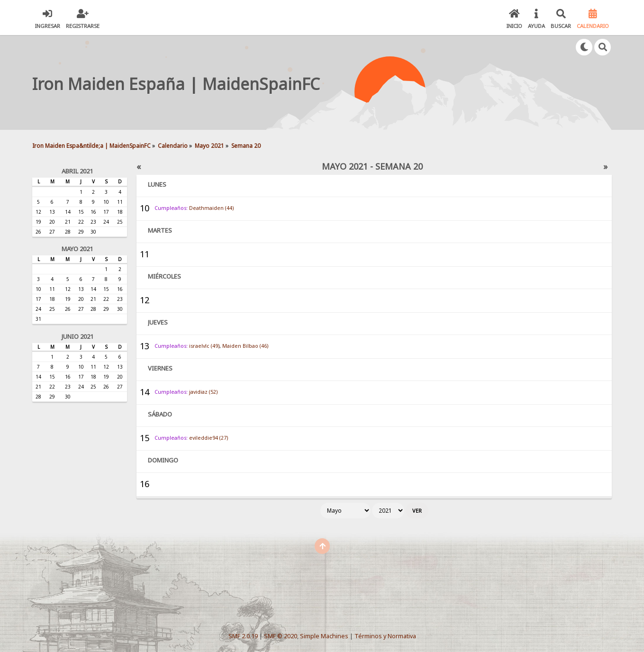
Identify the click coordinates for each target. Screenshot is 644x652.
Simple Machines (324, 636)
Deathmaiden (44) (211, 208)
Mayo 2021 (77, 249)
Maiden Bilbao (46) (245, 346)
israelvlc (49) (204, 346)
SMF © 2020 (281, 636)
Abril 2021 (77, 171)
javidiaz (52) (203, 392)
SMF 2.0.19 (243, 636)
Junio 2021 (77, 336)
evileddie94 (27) (209, 438)
